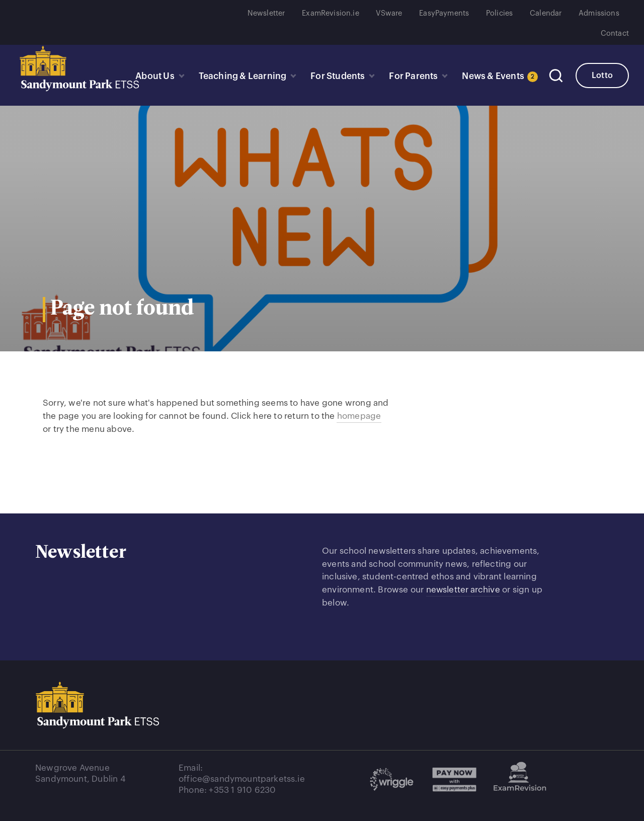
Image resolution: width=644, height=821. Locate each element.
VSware (389, 13)
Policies (499, 13)
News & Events (497, 77)
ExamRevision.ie (331, 13)
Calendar (546, 13)
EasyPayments (444, 13)
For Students (335, 77)
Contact (615, 33)
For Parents (412, 77)
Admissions (599, 13)
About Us (151, 77)
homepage (359, 416)
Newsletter (266, 13)
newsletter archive (464, 590)
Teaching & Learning (239, 77)
